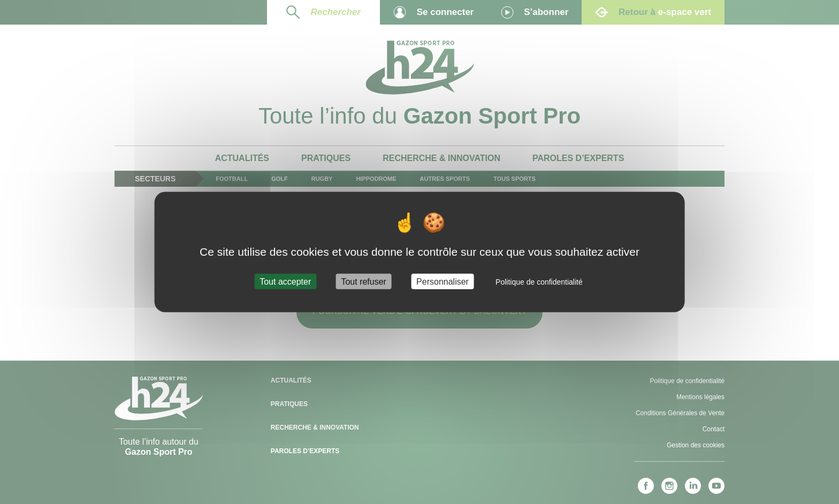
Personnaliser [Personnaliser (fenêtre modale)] (443, 281)
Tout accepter (285, 281)
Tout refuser (363, 281)
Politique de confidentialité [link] (539, 281)
